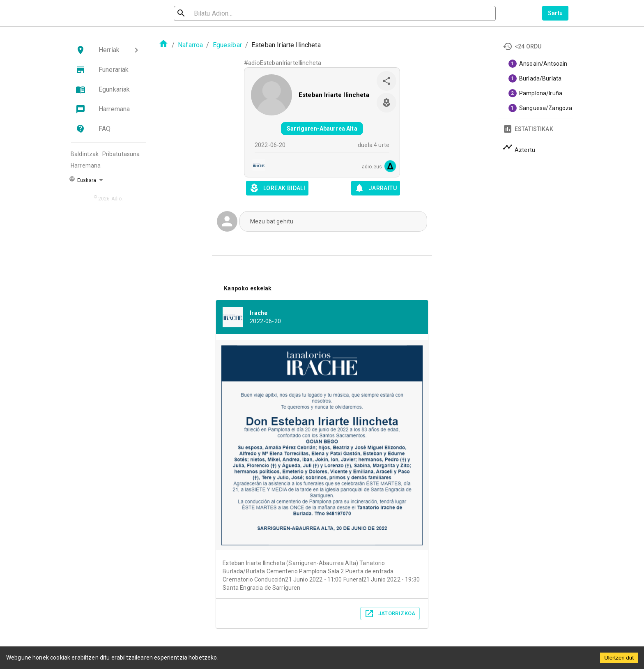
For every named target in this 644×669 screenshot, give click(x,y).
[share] (386, 81)
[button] (108, 50)
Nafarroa (190, 45)
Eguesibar (227, 45)
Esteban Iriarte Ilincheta (334, 95)
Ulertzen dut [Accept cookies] (619, 658)
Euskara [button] (83, 179)
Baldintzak (85, 154)
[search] (218, 13)
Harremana (86, 166)
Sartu (555, 13)
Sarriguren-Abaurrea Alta (322, 129)
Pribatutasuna (121, 154)
